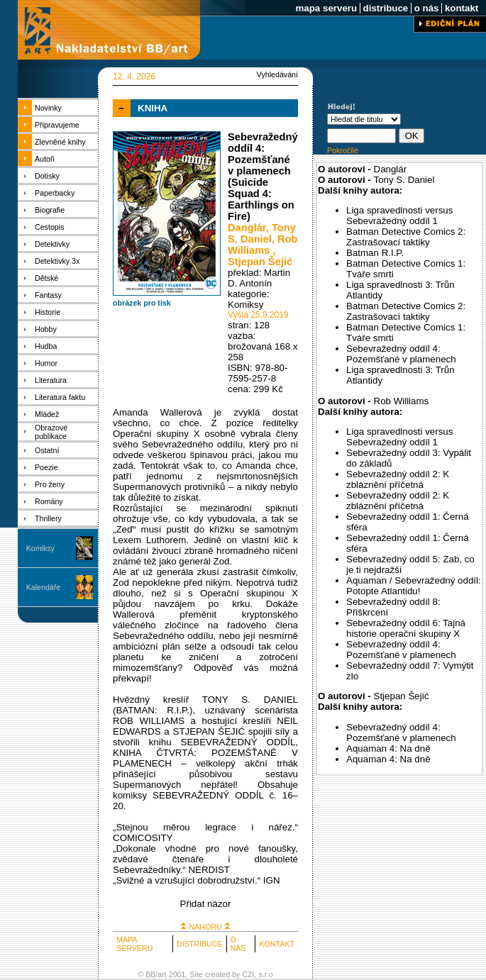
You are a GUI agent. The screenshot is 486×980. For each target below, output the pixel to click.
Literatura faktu (60, 397)
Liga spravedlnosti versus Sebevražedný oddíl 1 (399, 216)
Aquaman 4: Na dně (388, 748)
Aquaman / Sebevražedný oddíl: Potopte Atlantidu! (414, 586)
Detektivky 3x (57, 261)
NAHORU (205, 927)
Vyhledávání (277, 74)
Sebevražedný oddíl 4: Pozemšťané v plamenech (401, 354)
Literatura (51, 380)
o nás (426, 8)
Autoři (45, 159)
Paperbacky (55, 193)
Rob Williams (263, 245)
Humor (46, 363)
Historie (48, 312)
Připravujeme (57, 125)
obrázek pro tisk (142, 303)
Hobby (46, 329)
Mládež (47, 414)
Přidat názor (206, 904)
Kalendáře (44, 587)
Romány (49, 501)
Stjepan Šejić (260, 262)
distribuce (386, 8)
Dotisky (47, 176)
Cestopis (49, 227)
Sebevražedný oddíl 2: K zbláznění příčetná (398, 479)
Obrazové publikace (51, 432)
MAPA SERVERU (134, 944)
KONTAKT (277, 944)
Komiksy (40, 548)
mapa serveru (326, 8)
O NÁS (238, 944)
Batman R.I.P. (375, 253)
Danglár (247, 228)
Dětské (46, 278)
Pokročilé (343, 150)
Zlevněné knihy (60, 142)
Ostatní (47, 450)
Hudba (46, 346)
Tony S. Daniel (262, 233)
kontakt (462, 8)
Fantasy (48, 295)
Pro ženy (50, 484)
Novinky (48, 108)
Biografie (50, 210)
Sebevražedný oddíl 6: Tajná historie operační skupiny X (406, 628)
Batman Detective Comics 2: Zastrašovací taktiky (406, 237)
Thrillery (48, 518)
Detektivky (52, 244)
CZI (248, 974)
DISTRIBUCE (200, 944)
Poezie (46, 467)
